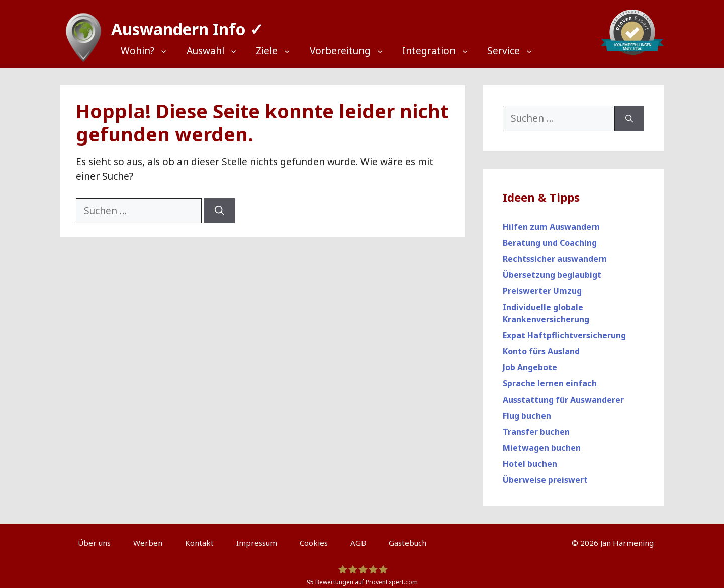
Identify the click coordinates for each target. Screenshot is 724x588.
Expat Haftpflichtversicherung (564, 330)
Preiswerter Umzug (542, 286)
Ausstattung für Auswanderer (563, 395)
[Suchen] (219, 206)
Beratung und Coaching (550, 238)
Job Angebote (530, 362)
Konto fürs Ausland (541, 346)
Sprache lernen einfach (550, 378)
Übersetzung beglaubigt (552, 270)
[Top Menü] (149, 51)
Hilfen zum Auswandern (551, 222)
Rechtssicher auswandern (555, 254)
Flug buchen (527, 411)
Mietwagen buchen (542, 443)
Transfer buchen (536, 427)
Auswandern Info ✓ (182, 25)
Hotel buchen (530, 459)
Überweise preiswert (545, 475)
